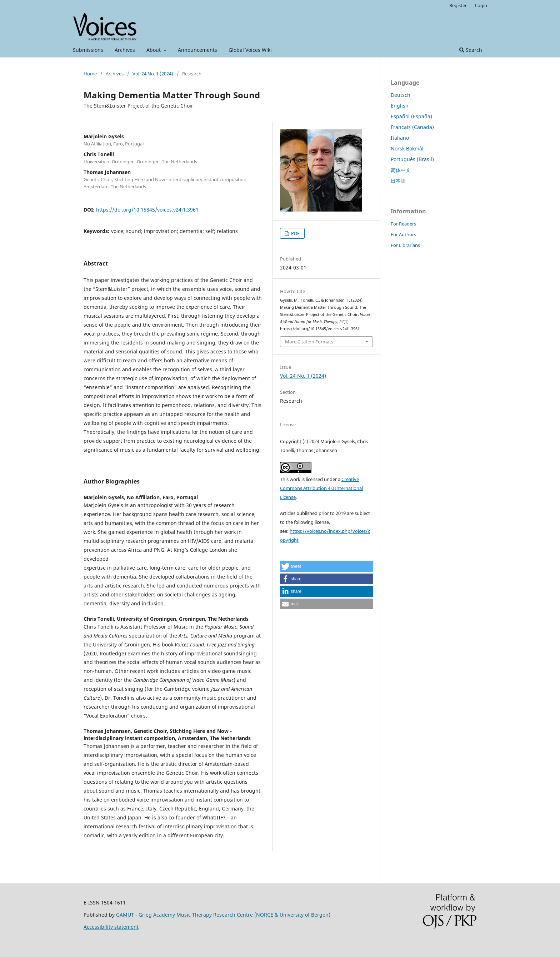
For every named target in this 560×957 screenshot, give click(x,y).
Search (471, 50)
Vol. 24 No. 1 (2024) (153, 74)
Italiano (400, 138)
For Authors (403, 234)
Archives (125, 50)
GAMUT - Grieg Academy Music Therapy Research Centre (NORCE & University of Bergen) (223, 915)
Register (458, 5)
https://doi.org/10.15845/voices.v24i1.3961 (147, 210)
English (400, 106)
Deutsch (401, 95)
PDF (295, 233)
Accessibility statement (111, 927)
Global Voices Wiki (250, 50)
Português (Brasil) (412, 159)
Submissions (88, 50)
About (154, 50)
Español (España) (411, 116)
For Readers (403, 224)
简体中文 (401, 170)
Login (481, 5)
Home (90, 74)
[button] (326, 566)
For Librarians (405, 245)
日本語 (398, 181)
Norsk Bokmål (407, 148)
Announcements (197, 50)
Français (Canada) (412, 127)
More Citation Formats (309, 342)
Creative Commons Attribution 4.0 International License (321, 488)
